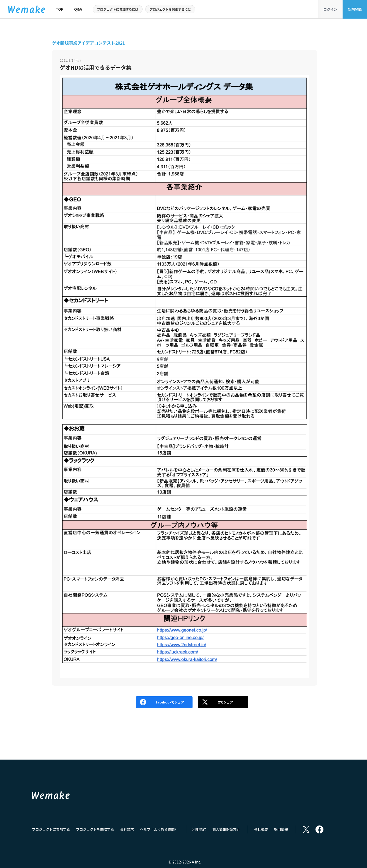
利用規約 (199, 830)
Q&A (78, 9)
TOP (60, 9)
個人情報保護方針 (226, 830)
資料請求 (127, 830)
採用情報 (281, 830)
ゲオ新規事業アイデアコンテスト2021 (88, 43)
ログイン (330, 9)
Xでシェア (215, 702)
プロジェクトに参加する (51, 830)
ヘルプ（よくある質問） (159, 830)
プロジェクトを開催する (95, 830)
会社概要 (261, 830)
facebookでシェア (145, 702)
